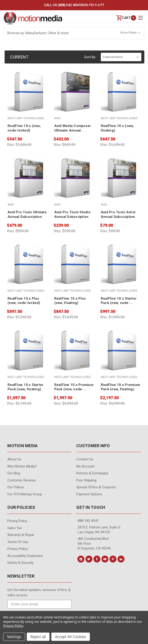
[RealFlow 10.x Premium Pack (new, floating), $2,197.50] (121, 361)
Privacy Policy (18, 549)
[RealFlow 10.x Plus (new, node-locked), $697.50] (28, 275)
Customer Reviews (22, 480)
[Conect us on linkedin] (121, 559)
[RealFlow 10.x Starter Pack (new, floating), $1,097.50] (28, 361)
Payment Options (89, 494)
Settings (14, 637)
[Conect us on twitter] (89, 559)
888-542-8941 (88, 521)
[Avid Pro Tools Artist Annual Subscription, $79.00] (121, 188)
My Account (85, 466)
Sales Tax (15, 528)
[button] (74, 33)
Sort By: (90, 57)
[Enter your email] (39, 604)
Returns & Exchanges (92, 473)
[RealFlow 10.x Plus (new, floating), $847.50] (74, 275)
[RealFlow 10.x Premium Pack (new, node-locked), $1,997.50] (74, 361)
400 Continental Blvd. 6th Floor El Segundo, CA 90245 (94, 544)
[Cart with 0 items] (123, 18)
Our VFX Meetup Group (25, 494)
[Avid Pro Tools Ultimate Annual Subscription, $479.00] (28, 188)
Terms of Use (18, 542)
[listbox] (121, 57)
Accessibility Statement (25, 556)
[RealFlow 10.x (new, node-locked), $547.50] (28, 102)
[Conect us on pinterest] (113, 559)
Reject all (38, 637)
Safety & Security (20, 563)
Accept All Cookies (71, 637)
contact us (85, 459)
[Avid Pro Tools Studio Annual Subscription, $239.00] (74, 188)
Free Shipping (86, 480)
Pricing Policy (17, 521)
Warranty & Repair (21, 535)
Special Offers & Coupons (96, 487)
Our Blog (14, 473)
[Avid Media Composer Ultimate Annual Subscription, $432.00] (74, 102)
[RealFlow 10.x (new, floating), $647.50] (121, 102)
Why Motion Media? (22, 466)
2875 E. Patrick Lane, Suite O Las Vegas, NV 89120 (99, 530)
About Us (14, 459)
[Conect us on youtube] (105, 559)
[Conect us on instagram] (81, 559)
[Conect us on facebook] (97, 559)
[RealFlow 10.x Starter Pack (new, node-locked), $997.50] (121, 275)
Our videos (16, 487)
